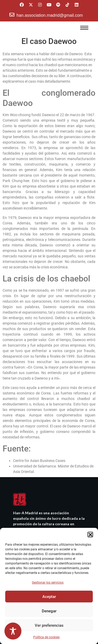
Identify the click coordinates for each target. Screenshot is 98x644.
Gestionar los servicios (48, 583)
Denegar (49, 611)
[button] (90, 534)
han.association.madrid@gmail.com (50, 15)
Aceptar (49, 597)
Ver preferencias (49, 625)
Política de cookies (46, 637)
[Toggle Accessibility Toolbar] (13, 631)
